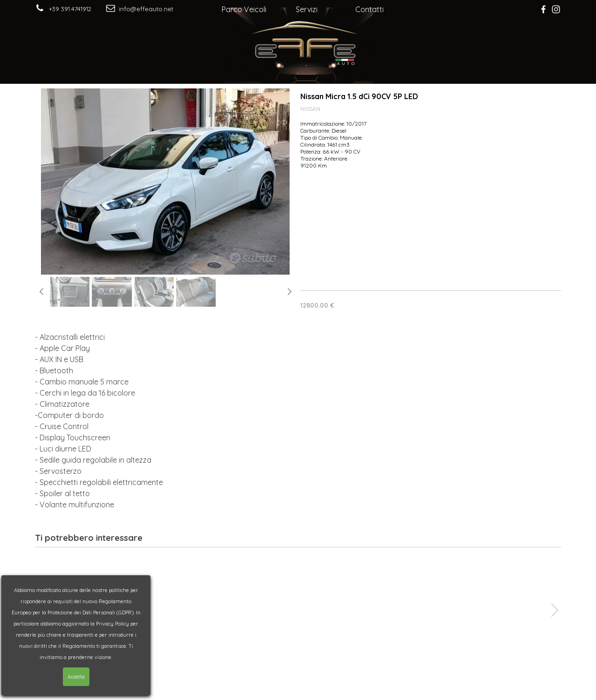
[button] (41, 292)
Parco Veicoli (244, 9)
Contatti (369, 9)
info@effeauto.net (146, 9)
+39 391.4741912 (70, 9)
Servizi (307, 9)
